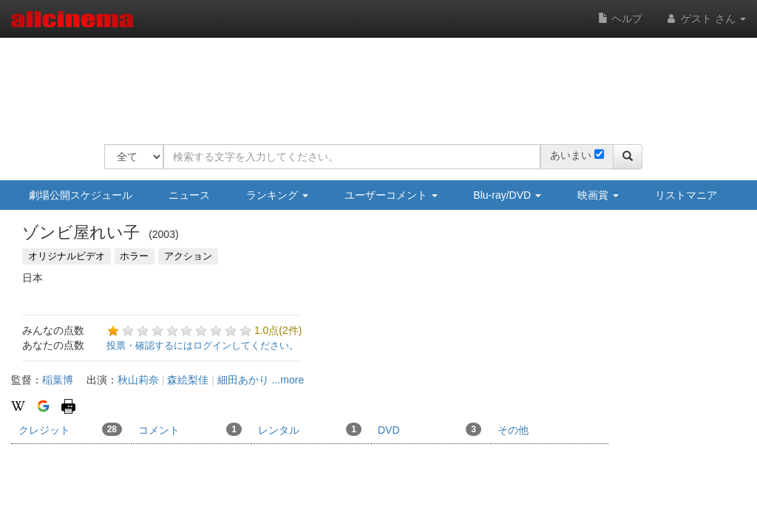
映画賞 (598, 195)
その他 (513, 430)
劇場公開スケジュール (81, 195)
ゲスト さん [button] (705, 18)
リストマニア (686, 195)
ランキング (277, 195)
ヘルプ (620, 18)
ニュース (189, 195)
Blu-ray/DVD (507, 195)
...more (288, 380)
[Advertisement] (373, 81)
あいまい (571, 155)
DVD (430, 429)
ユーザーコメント (391, 195)
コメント (190, 429)
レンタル (310, 429)
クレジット (70, 429)
